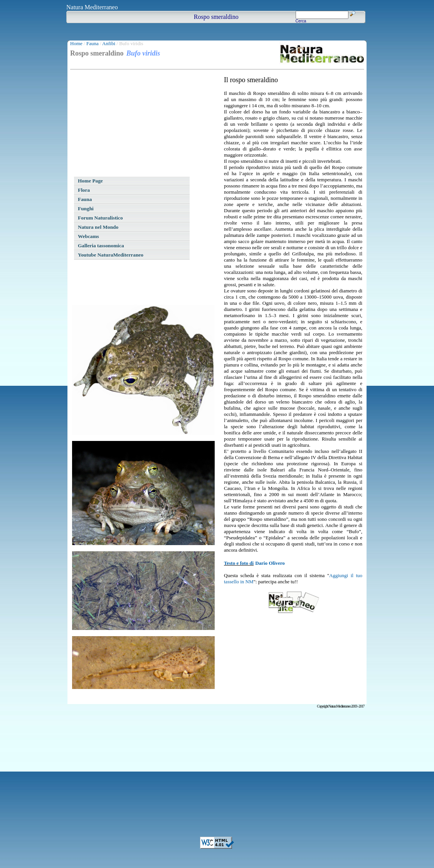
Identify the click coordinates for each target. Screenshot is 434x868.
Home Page (90, 181)
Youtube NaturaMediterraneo (111, 255)
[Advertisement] (130, 124)
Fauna (93, 43)
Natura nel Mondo (98, 227)
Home (76, 43)
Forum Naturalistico (100, 218)
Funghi (86, 209)
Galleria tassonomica (101, 246)
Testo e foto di (239, 563)
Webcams (88, 236)
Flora (84, 190)
